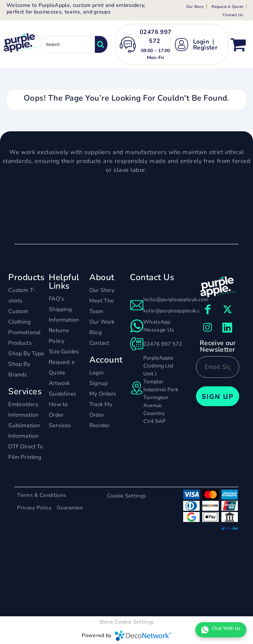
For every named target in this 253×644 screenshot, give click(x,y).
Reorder (99, 425)
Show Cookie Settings (126, 622)
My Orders (103, 394)
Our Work (102, 322)
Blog (96, 332)
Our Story (195, 7)
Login (201, 42)
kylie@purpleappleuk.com (175, 311)
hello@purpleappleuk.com (176, 300)
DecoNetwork (143, 636)
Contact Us (233, 15)
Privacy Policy (34, 508)
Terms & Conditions (42, 495)
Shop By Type (26, 354)
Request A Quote (227, 7)
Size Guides (64, 352)
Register (205, 48)
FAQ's (56, 299)
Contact (99, 343)
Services (60, 425)
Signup (98, 383)
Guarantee (70, 508)
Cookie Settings (127, 496)
